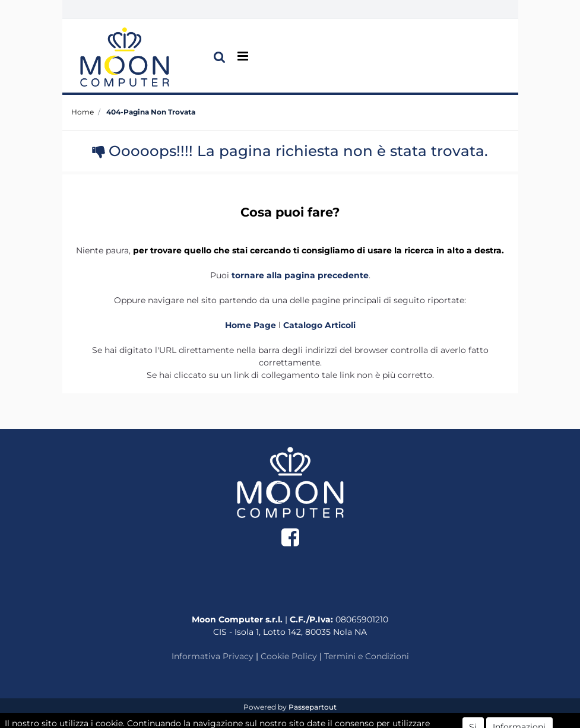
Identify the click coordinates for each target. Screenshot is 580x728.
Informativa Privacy (213, 656)
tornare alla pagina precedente (300, 275)
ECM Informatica (313, 719)
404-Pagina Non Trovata (151, 112)
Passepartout (313, 707)
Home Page (252, 325)
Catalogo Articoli (319, 325)
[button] (220, 57)
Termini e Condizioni (367, 656)
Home (83, 112)
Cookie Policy (289, 656)
